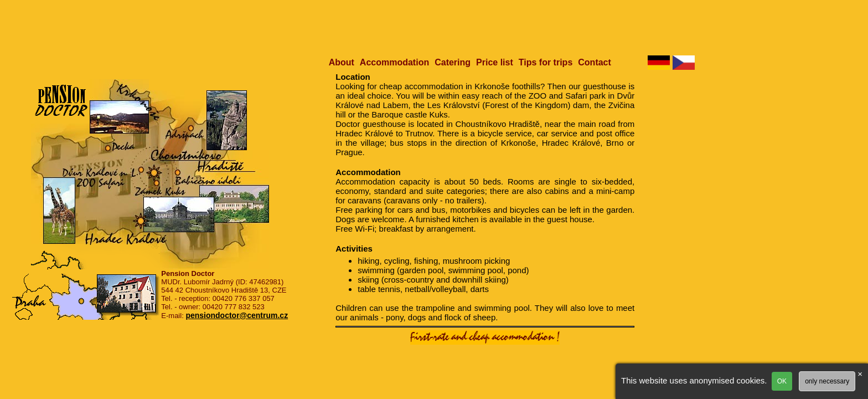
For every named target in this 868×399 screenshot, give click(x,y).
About (342, 62)
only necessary (827, 381)
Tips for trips (546, 62)
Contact (595, 62)
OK (782, 381)
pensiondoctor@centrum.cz (237, 315)
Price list (495, 62)
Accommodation (394, 62)
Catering (453, 62)
